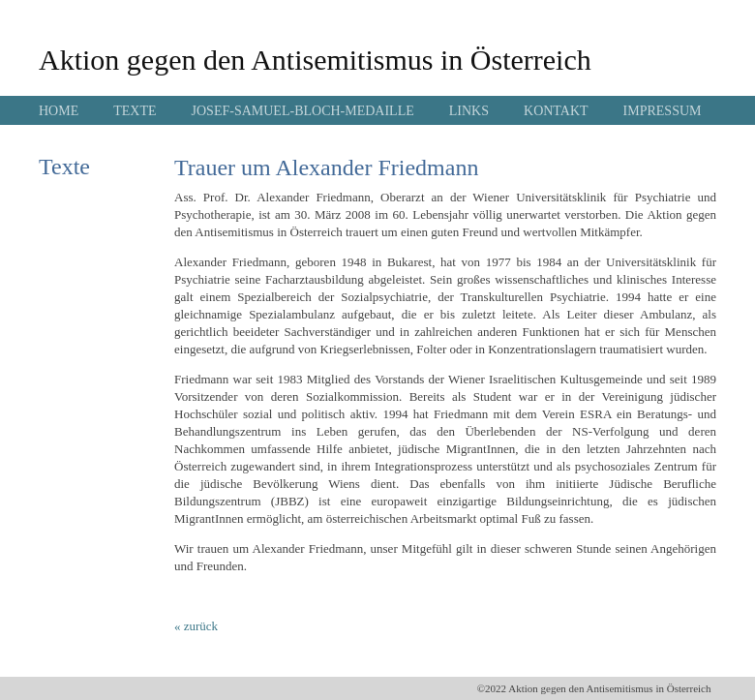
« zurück (196, 626)
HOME (59, 111)
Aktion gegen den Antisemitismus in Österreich (315, 60)
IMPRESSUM (663, 111)
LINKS (469, 111)
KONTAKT (556, 111)
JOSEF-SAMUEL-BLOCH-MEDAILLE (303, 111)
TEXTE (135, 111)
